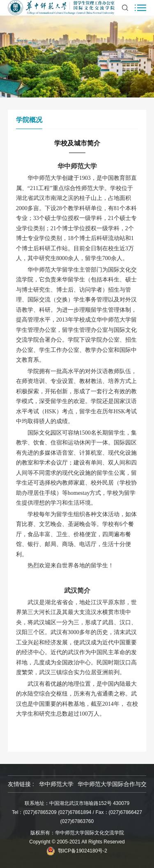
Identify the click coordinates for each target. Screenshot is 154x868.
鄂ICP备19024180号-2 (83, 851)
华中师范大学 (56, 784)
